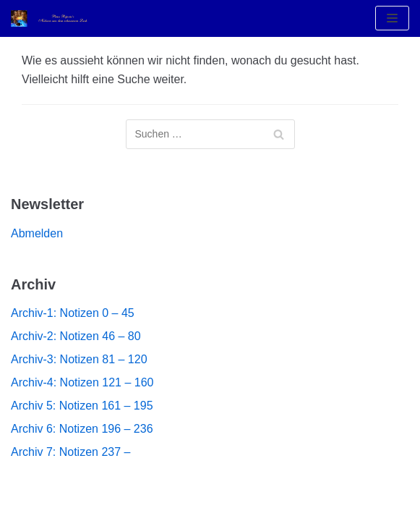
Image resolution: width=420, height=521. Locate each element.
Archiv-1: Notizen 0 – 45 (73, 313)
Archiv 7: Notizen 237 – (70, 452)
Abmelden (37, 233)
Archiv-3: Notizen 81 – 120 (79, 359)
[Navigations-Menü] (392, 18)
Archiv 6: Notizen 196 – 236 (82, 429)
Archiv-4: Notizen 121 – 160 (82, 382)
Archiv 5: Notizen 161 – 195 (82, 406)
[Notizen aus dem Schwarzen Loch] (54, 18)
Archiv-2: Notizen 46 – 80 (76, 336)
